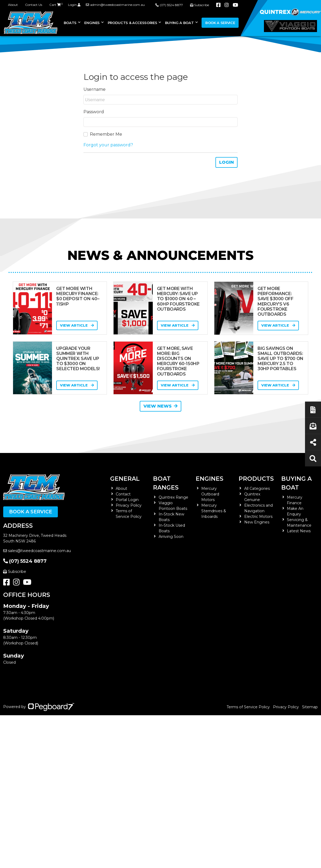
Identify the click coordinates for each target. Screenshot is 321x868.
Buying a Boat (179, 23)
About (13, 5)
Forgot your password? (108, 145)
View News (160, 406)
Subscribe (15, 572)
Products (256, 479)
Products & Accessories (133, 23)
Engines (92, 23)
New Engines (257, 522)
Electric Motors (258, 517)
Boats (70, 23)
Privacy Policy (129, 505)
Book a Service (220, 23)
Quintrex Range (173, 497)
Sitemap (310, 707)
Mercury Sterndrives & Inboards (214, 511)
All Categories (257, 488)
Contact (123, 494)
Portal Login (127, 500)
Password (94, 112)
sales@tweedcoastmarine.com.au (37, 551)
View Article (77, 325)
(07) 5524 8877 (25, 561)
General (125, 479)
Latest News (299, 531)
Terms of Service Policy (248, 707)
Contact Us (34, 5)
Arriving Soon (171, 537)
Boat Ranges (166, 483)
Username (95, 89)
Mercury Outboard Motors (210, 494)
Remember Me (106, 134)
